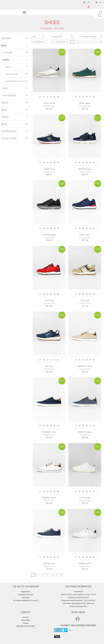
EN (98, 2)
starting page (46, 28)
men (56, 28)
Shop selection (89, 5)
